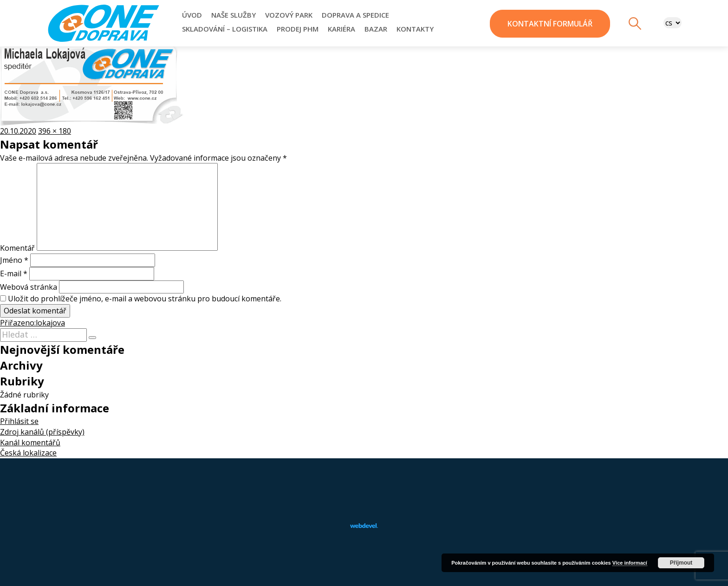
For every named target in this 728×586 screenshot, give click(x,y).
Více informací (630, 563)
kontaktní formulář (550, 24)
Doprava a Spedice (355, 15)
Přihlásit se (19, 421)
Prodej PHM (298, 29)
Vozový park (289, 15)
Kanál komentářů (30, 443)
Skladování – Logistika (225, 29)
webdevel (364, 526)
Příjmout (681, 563)
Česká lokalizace (28, 453)
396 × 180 (55, 131)
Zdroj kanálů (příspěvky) (42, 432)
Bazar (376, 29)
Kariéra (341, 29)
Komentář (17, 248)
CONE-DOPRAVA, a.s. (104, 23)
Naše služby (234, 15)
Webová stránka (29, 287)
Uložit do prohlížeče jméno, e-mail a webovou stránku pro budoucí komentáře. (145, 299)
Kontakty (415, 29)
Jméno (14, 260)
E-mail (14, 273)
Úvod (192, 15)
